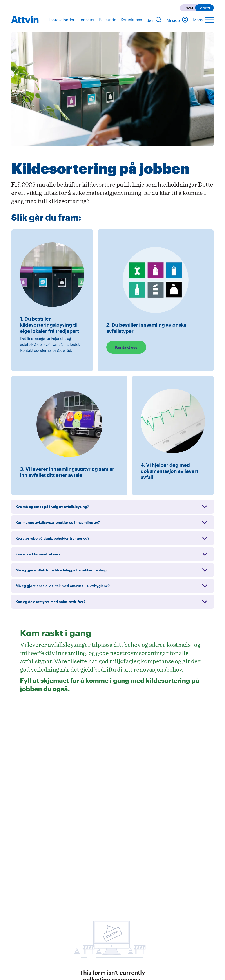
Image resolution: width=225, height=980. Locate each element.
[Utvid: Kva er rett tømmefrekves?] (112, 554)
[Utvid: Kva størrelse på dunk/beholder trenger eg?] (112, 538)
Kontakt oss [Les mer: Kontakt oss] (126, 347)
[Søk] (154, 20)
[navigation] (25, 19)
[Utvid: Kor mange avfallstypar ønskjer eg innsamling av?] (112, 522)
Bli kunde (108, 20)
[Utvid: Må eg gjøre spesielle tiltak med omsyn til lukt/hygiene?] (112, 586)
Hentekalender (61, 20)
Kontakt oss (131, 20)
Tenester (87, 20)
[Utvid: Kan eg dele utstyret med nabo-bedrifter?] (112, 602)
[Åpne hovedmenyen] (203, 20)
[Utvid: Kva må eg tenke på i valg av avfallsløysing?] (112, 507)
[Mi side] (178, 20)
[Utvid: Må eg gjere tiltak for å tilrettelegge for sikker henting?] (112, 570)
